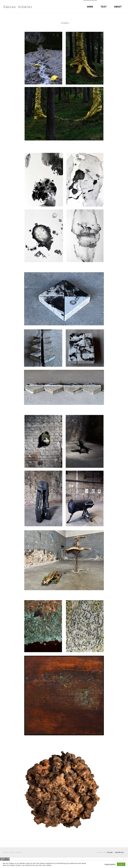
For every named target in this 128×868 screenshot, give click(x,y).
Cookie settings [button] (110, 864)
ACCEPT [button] (121, 864)
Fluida (109, 852)
